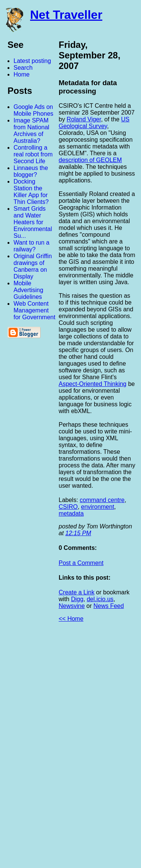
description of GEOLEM (90, 160)
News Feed (108, 606)
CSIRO (68, 507)
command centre (102, 500)
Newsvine (72, 606)
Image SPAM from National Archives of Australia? (31, 131)
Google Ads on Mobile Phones (33, 110)
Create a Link (77, 592)
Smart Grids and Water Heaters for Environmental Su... (33, 222)
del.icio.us (100, 599)
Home (22, 74)
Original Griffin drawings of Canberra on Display (33, 266)
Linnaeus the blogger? (31, 171)
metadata (71, 514)
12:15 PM (78, 533)
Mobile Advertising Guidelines (28, 290)
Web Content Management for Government (34, 310)
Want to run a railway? (31, 246)
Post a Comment (81, 563)
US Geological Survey (94, 123)
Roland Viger (84, 119)
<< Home (71, 619)
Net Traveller (66, 15)
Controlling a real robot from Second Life (33, 154)
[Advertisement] (58, 748)
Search (23, 68)
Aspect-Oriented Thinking (92, 384)
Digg (77, 599)
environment (98, 507)
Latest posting (32, 61)
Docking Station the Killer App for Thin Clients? (31, 192)
